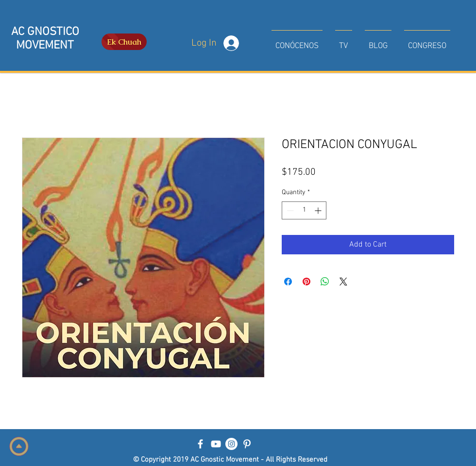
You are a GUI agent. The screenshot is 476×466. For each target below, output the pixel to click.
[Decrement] (289, 210)
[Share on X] (343, 282)
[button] (297, 42)
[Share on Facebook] (288, 282)
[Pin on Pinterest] (306, 282)
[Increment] (319, 210)
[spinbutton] (304, 210)
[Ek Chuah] (124, 42)
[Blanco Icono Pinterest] (247, 444)
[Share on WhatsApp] (325, 282)
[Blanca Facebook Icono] (200, 444)
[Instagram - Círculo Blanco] (231, 444)
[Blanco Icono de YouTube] (216, 444)
